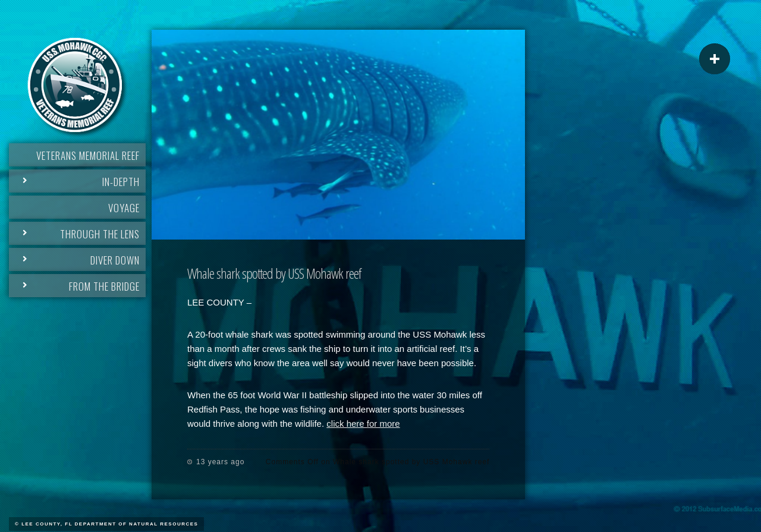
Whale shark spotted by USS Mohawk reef (274, 273)
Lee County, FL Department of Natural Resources (110, 524)
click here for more (363, 424)
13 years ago (220, 462)
